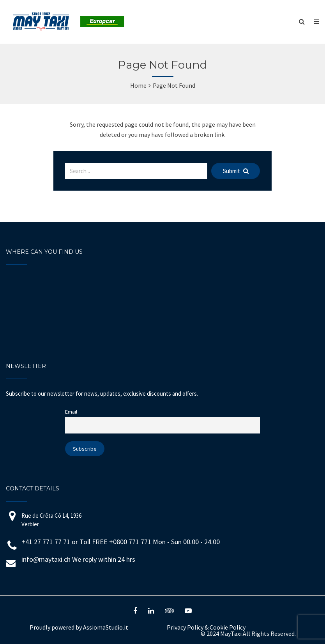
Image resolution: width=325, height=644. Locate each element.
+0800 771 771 (131, 542)
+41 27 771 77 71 (46, 542)
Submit (236, 171)
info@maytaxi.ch (46, 559)
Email (71, 412)
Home (138, 85)
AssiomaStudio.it (106, 627)
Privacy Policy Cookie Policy (206, 627)
